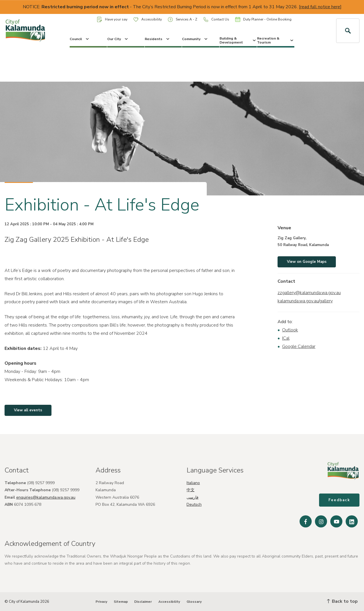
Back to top (342, 601)
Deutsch (194, 504)
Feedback (339, 500)
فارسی (193, 497)
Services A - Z (183, 19)
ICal (286, 338)
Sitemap (121, 602)
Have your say (112, 19)
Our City (118, 39)
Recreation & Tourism (276, 40)
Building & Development (238, 40)
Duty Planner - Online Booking (263, 19)
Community (195, 39)
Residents (158, 39)
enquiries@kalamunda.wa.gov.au (46, 497)
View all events (28, 410)
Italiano (193, 483)
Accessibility (148, 19)
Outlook (290, 330)
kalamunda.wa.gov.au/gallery (305, 301)
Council (80, 39)
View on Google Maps (307, 262)
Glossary (194, 602)
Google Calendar (299, 346)
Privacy (101, 602)
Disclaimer (143, 602)
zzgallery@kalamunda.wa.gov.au (309, 293)
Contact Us (216, 19)
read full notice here (320, 7)
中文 (191, 490)
